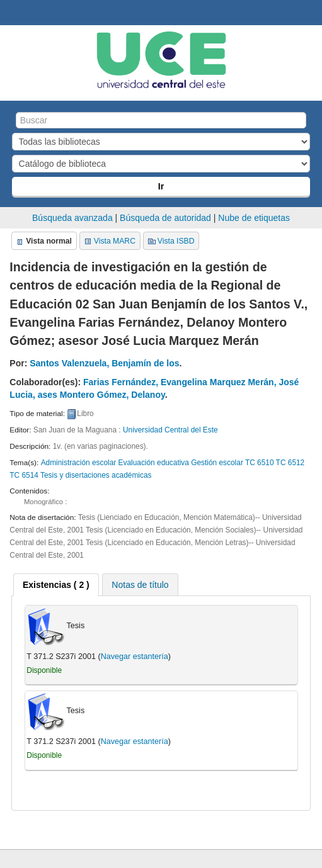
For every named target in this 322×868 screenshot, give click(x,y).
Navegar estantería (135, 657)
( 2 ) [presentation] (56, 585)
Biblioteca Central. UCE (13, 13)
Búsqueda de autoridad (165, 218)
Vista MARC (115, 241)
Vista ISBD (176, 241)
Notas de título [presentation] (140, 585)
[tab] (56, 585)
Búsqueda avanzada (72, 218)
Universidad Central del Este (170, 430)
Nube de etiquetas (254, 218)
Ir (161, 186)
